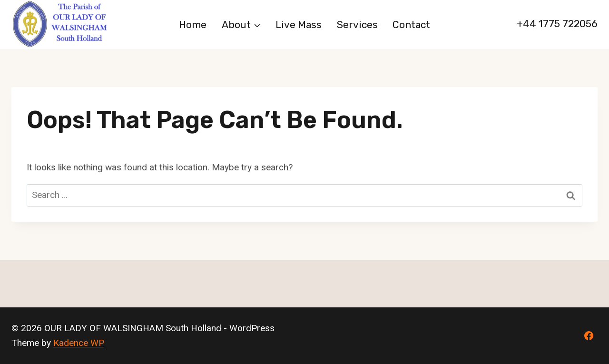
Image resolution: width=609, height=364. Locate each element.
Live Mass (299, 25)
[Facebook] (589, 336)
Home (193, 25)
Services (357, 25)
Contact (411, 25)
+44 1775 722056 (557, 24)
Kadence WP (79, 343)
